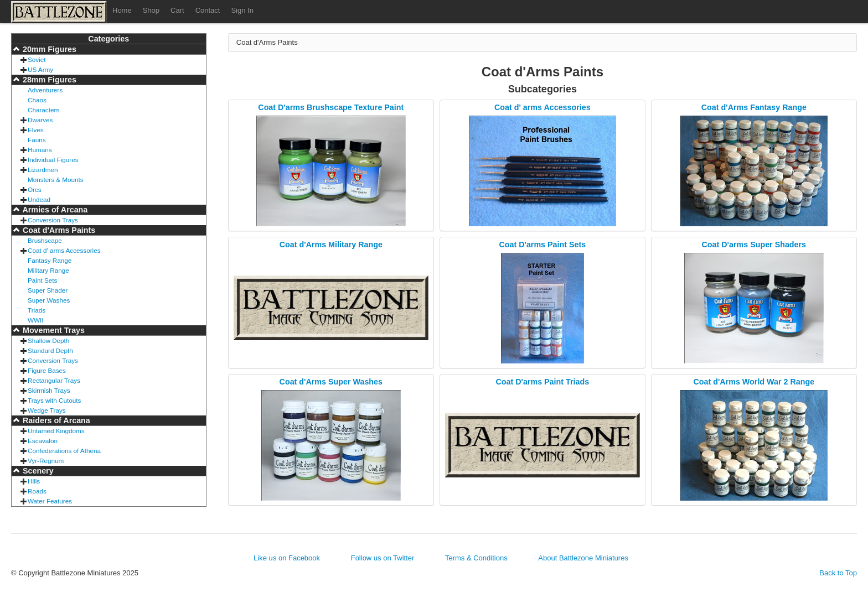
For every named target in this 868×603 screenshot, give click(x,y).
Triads (37, 310)
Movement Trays (53, 330)
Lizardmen (43, 170)
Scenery (37, 471)
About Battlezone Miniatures (583, 558)
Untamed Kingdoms (56, 431)
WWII (36, 320)
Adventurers (45, 90)
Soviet (37, 59)
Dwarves (40, 120)
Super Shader (48, 290)
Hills (34, 481)
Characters (43, 110)
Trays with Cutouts (54, 400)
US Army (40, 69)
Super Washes (49, 300)
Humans (40, 150)
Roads (37, 491)
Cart (177, 10)
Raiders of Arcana (55, 420)
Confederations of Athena (64, 451)
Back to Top (838, 573)
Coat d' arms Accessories (64, 250)
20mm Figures (48, 49)
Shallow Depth (48, 341)
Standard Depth (50, 350)
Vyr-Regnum (46, 461)
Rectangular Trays (54, 380)
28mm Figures (48, 80)
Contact (208, 10)
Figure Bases (47, 370)
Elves (36, 130)
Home (122, 10)
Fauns (37, 140)
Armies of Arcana (54, 210)
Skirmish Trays (49, 390)
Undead (39, 199)
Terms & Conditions (476, 558)
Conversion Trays (53, 220)
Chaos (37, 100)
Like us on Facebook (287, 558)
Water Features (50, 501)
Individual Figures (53, 160)
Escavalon (43, 441)
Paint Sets (42, 280)
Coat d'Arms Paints (58, 230)
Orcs (35, 189)
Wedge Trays (47, 410)
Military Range (48, 270)
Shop (151, 10)
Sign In (242, 10)
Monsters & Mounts (56, 180)
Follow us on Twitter (383, 558)
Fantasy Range (50, 260)
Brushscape (45, 240)
